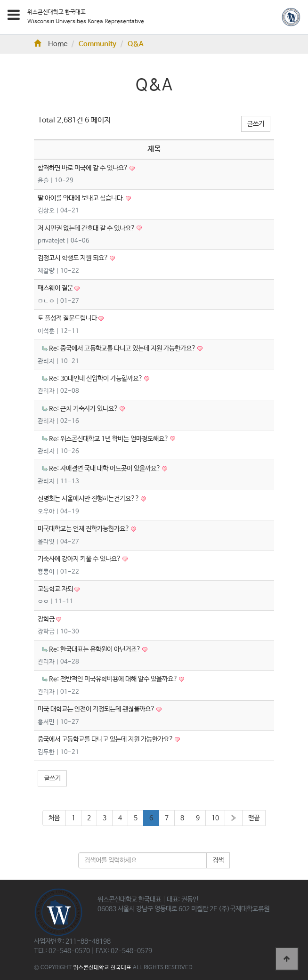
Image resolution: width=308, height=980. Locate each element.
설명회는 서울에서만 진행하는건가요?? (89, 499)
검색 (218, 860)
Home (51, 44)
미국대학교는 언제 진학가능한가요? (84, 529)
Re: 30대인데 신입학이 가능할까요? (97, 379)
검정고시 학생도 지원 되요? (74, 258)
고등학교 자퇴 (56, 589)
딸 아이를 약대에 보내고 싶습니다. (82, 198)
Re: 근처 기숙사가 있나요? (84, 409)
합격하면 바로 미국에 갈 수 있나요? (84, 168)
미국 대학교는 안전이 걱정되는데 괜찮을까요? (97, 709)
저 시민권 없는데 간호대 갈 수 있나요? (87, 228)
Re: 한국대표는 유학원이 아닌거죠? (96, 649)
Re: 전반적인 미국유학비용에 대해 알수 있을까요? (114, 679)
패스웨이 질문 (56, 288)
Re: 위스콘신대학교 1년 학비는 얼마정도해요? (109, 439)
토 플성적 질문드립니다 (68, 318)
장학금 (47, 619)
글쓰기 (256, 124)
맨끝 (254, 818)
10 (215, 818)
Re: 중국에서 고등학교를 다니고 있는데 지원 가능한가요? (123, 348)
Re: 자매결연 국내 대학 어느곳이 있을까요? (105, 469)
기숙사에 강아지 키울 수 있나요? (80, 559)
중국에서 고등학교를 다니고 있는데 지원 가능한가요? (106, 739)
